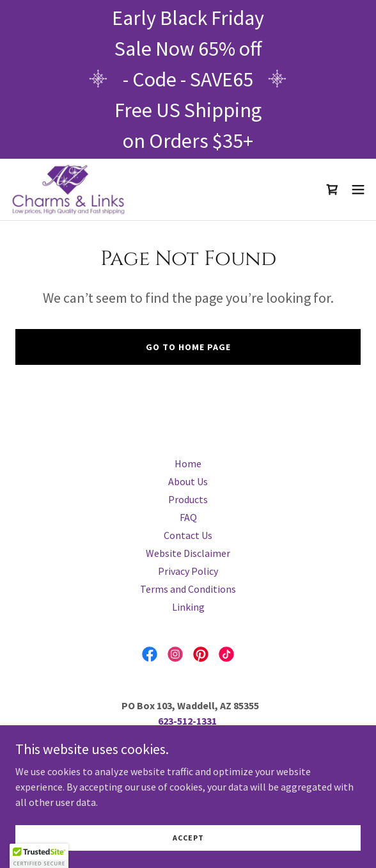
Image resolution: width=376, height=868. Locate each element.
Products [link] (188, 499)
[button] (358, 189)
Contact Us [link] (188, 535)
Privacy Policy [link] (188, 571)
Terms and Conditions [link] (188, 589)
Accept (188, 838)
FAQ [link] (188, 517)
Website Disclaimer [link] (188, 553)
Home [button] (188, 463)
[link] (68, 189)
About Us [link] (188, 481)
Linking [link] (188, 607)
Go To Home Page (188, 347)
